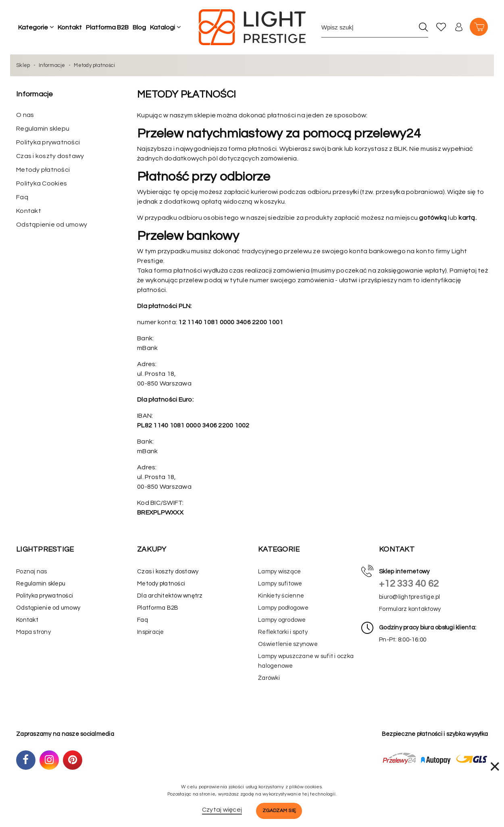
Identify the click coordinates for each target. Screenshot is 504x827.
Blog (139, 27)
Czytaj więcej (222, 810)
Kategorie (33, 27)
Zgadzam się (279, 811)
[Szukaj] (423, 27)
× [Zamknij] (495, 766)
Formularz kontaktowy (410, 609)
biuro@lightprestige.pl (410, 597)
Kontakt (70, 27)
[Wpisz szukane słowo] (368, 27)
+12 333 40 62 (409, 584)
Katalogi (162, 27)
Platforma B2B (107, 27)
